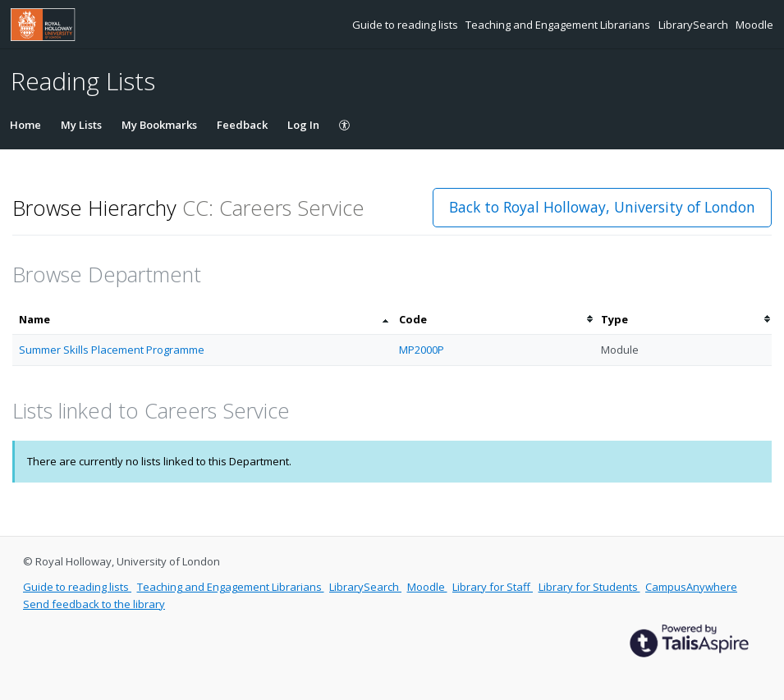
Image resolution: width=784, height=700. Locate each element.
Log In (303, 125)
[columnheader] (202, 320)
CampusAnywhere (691, 587)
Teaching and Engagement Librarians (559, 25)
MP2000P (422, 350)
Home (25, 125)
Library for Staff (493, 587)
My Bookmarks (159, 125)
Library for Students (589, 587)
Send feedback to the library (94, 604)
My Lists (81, 125)
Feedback (242, 125)
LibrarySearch (695, 25)
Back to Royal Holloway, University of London (602, 207)
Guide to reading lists (406, 25)
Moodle (754, 25)
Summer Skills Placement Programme (112, 350)
